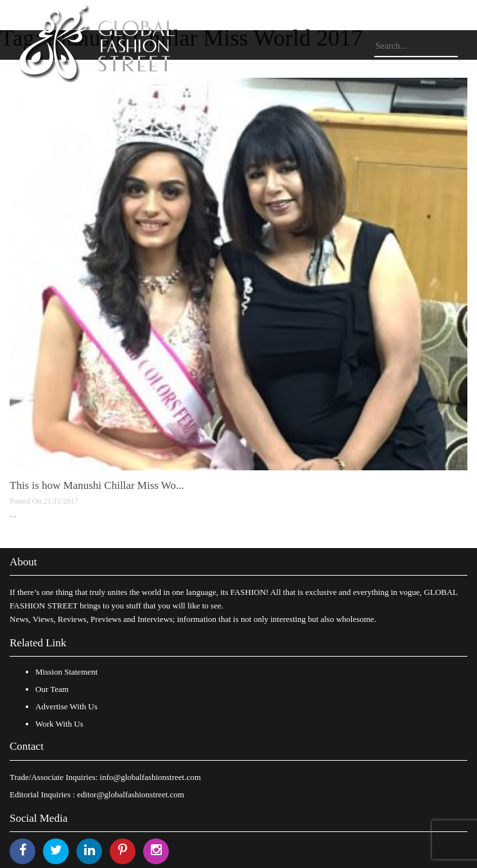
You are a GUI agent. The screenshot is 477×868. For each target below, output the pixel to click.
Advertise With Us (66, 706)
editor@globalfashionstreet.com (131, 794)
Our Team (52, 689)
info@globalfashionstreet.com (150, 777)
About (23, 562)
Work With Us (59, 724)
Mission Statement (66, 672)
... (13, 514)
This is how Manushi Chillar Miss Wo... (97, 485)
